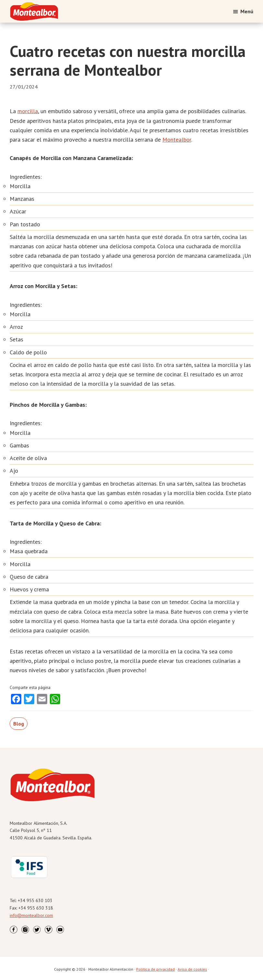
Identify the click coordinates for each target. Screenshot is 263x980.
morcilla (28, 111)
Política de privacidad (155, 969)
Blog (19, 724)
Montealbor (177, 140)
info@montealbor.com (31, 915)
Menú (247, 11)
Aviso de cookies (192, 969)
